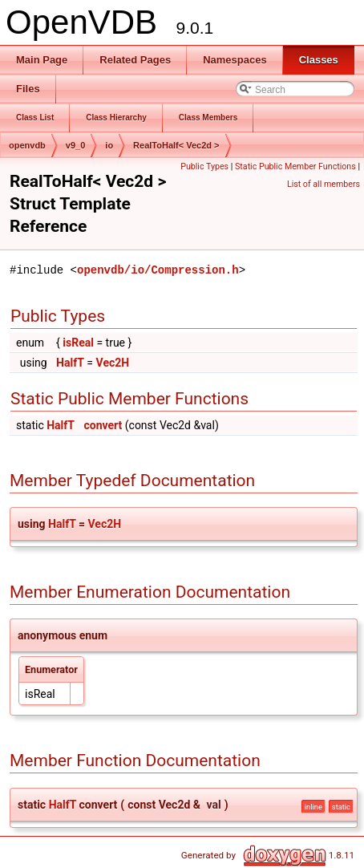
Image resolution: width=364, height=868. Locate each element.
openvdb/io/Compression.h (158, 270)
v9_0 (75, 145)
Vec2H (113, 363)
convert (103, 425)
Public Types (204, 166)
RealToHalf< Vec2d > (176, 145)
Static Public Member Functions (295, 166)
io (109, 145)
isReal (78, 343)
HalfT (70, 363)
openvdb (27, 145)
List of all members (324, 184)
